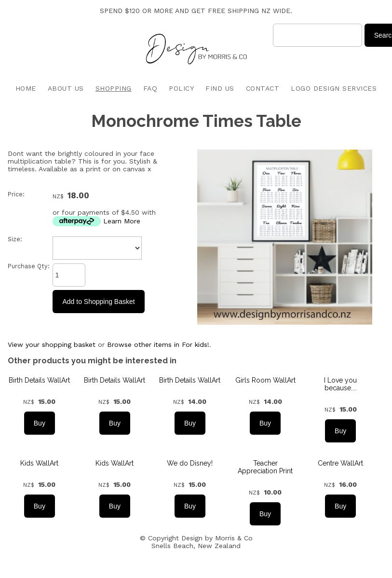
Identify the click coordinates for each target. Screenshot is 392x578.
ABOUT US (66, 88)
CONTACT (263, 88)
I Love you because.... (340, 384)
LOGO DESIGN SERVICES (334, 88)
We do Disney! (190, 463)
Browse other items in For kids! (158, 344)
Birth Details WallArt (39, 380)
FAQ (150, 88)
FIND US (220, 88)
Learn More (122, 221)
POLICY (181, 88)
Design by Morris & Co (217, 538)
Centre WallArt (340, 463)
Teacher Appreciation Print (265, 467)
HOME (26, 88)
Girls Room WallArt (265, 380)
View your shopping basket (52, 344)
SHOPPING (114, 88)
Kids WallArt (39, 463)
